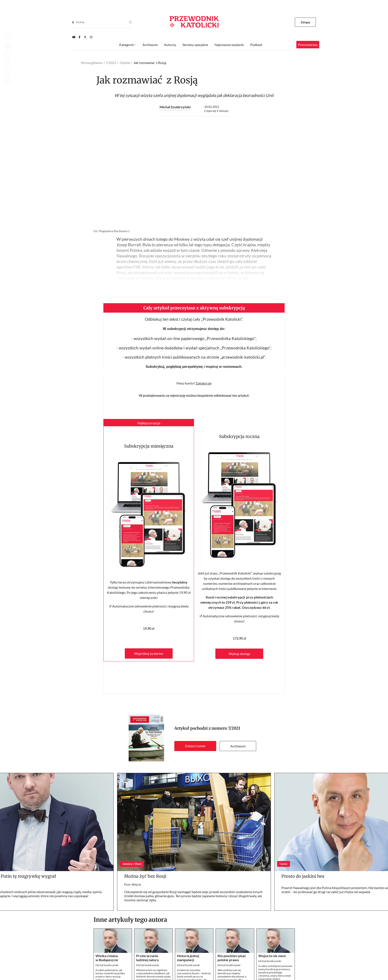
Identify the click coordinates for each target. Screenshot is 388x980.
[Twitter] (85, 37)
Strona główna (91, 63)
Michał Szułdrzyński (175, 107)
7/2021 (234, 728)
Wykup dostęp (239, 654)
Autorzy (170, 45)
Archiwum (238, 746)
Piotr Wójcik (133, 884)
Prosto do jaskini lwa (303, 876)
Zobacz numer (195, 746)
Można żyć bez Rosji (145, 876)
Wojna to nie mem (272, 956)
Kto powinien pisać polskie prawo (232, 958)
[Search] (73, 22)
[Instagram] (91, 37)
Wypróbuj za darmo (149, 653)
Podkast (256, 45)
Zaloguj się (204, 383)
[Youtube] (74, 37)
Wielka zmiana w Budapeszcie (107, 958)
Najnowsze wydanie (229, 45)
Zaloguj (305, 22)
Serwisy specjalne (195, 45)
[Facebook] (79, 37)
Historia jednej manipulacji (188, 958)
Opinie (125, 63)
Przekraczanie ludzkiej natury (148, 958)
